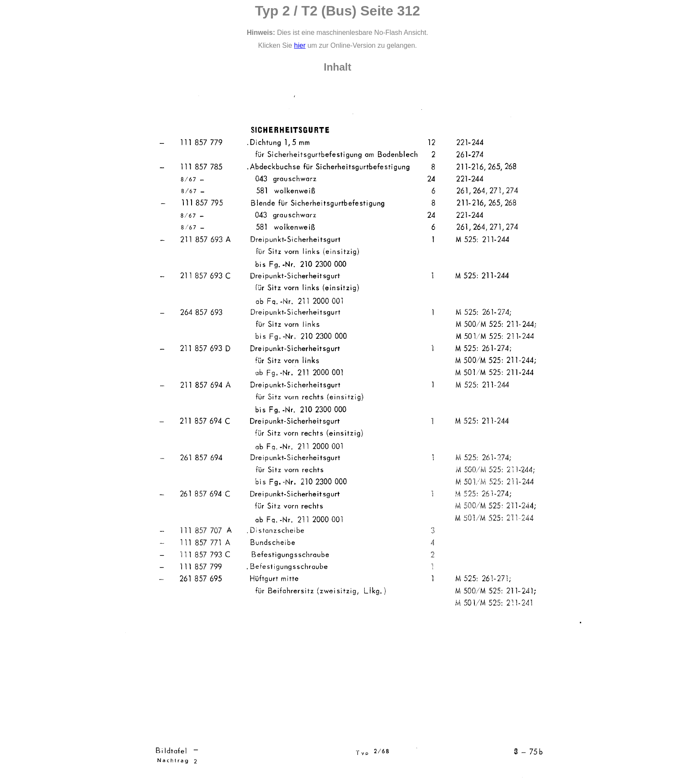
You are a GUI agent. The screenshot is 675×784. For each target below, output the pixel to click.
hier (300, 45)
